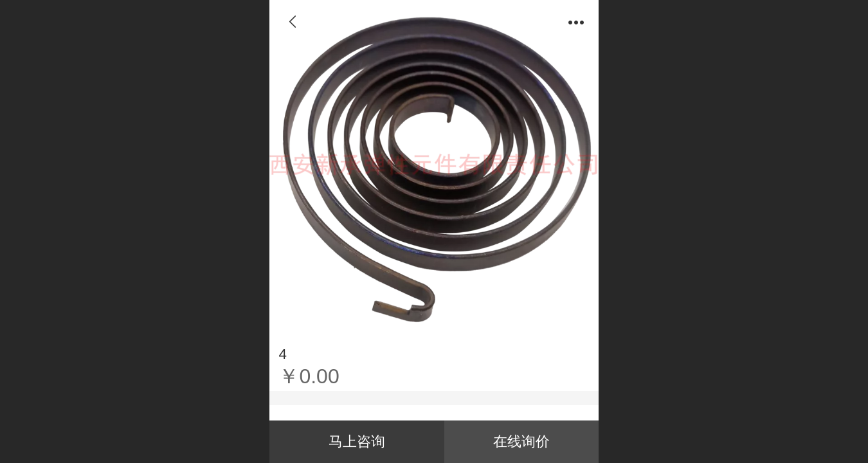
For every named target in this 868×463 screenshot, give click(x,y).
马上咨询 (357, 441)
